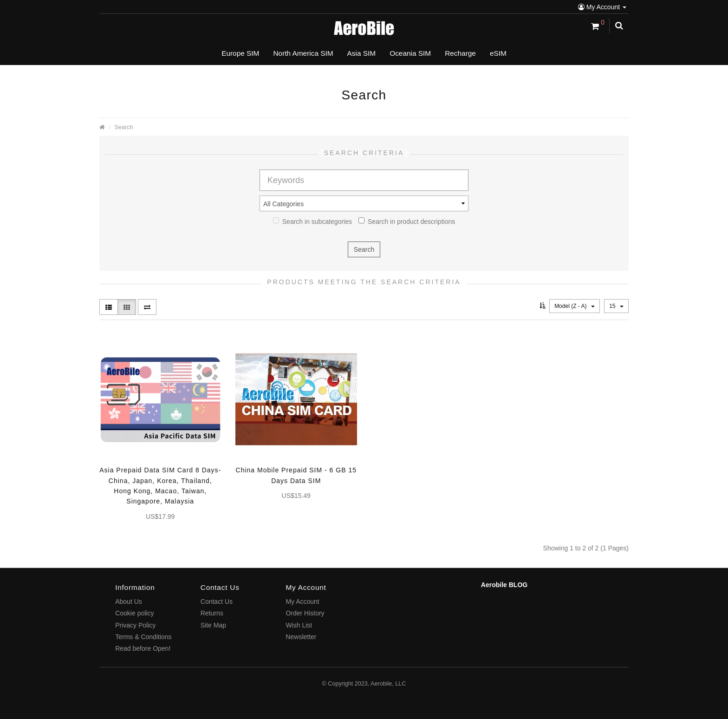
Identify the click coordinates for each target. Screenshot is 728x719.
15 (616, 306)
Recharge (460, 53)
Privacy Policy (135, 625)
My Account (602, 7)
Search (124, 127)
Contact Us (217, 601)
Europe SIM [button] (240, 53)
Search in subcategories (312, 221)
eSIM (498, 53)
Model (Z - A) (575, 306)
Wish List (299, 625)
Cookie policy (134, 613)
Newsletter (301, 637)
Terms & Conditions (143, 637)
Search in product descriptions (407, 221)
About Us (129, 601)
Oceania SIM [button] (410, 53)
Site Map (213, 625)
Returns (212, 613)
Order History (305, 613)
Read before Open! (143, 648)
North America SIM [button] (303, 53)
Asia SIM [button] (362, 53)
